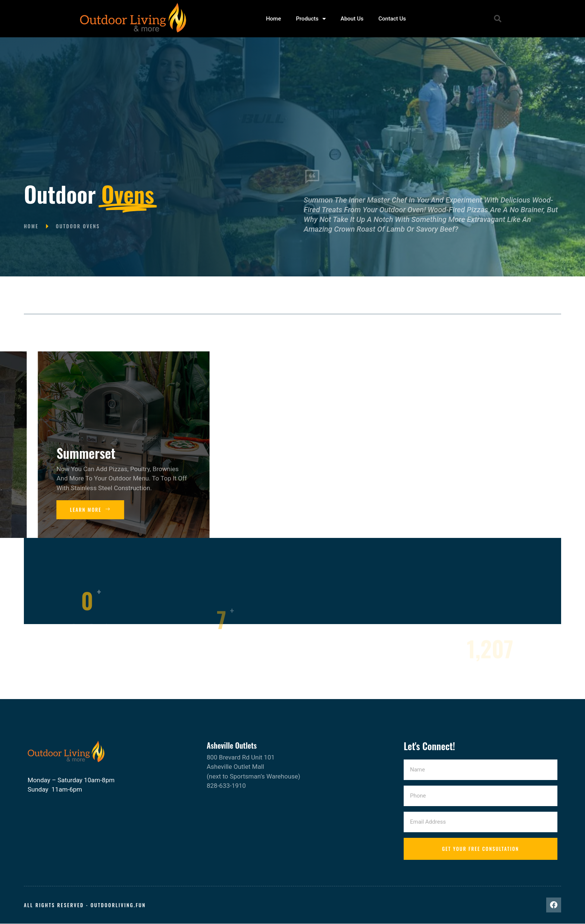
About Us (352, 19)
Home (273, 19)
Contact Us (392, 19)
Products (311, 19)
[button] (498, 19)
